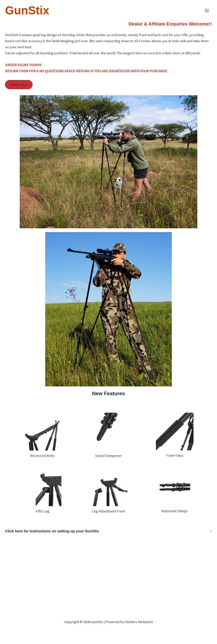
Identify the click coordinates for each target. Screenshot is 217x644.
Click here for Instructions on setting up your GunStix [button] (52, 537)
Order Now (19, 91)
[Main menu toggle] (207, 11)
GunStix (27, 10)
